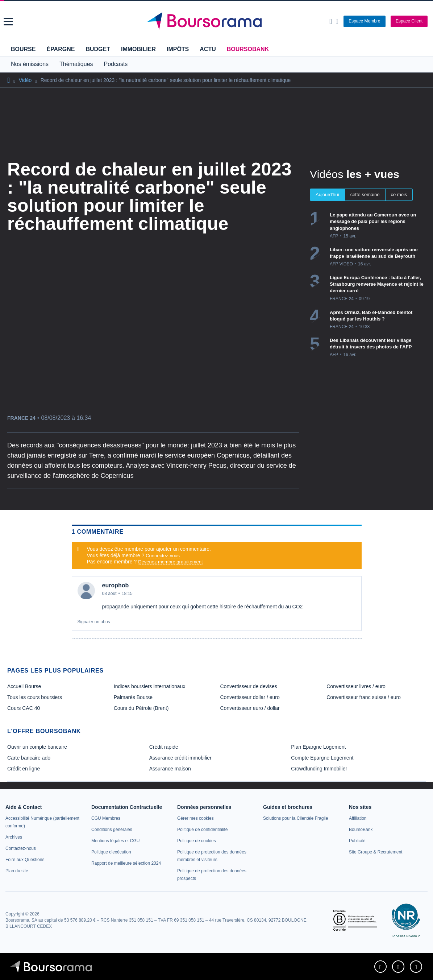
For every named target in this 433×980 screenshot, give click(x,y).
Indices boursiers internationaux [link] (150, 686)
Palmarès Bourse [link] (133, 697)
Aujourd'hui (327, 195)
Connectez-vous (163, 556)
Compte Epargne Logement (322, 758)
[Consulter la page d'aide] (337, 21)
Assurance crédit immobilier (180, 758)
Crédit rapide (164, 747)
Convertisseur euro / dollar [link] (250, 708)
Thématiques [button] (76, 64)
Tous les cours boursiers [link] (35, 697)
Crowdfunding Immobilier (319, 769)
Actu (208, 49)
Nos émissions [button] (30, 64)
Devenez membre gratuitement (170, 562)
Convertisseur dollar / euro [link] (250, 697)
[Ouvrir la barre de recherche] (331, 21)
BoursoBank (248, 49)
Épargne (61, 49)
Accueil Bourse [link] (24, 686)
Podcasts (116, 64)
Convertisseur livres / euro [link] (356, 686)
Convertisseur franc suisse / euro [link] (364, 697)
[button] (8, 22)
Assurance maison (170, 769)
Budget (98, 49)
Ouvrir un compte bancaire (37, 747)
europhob (116, 585)
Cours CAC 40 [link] (24, 708)
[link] (14, 837)
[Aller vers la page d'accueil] (218, 21)
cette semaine (365, 195)
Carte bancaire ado (29, 758)
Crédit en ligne (24, 769)
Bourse (23, 49)
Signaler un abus (94, 622)
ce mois (399, 195)
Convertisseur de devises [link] (249, 686)
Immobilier (138, 49)
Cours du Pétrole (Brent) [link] (141, 708)
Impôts (178, 49)
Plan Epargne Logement (318, 747)
